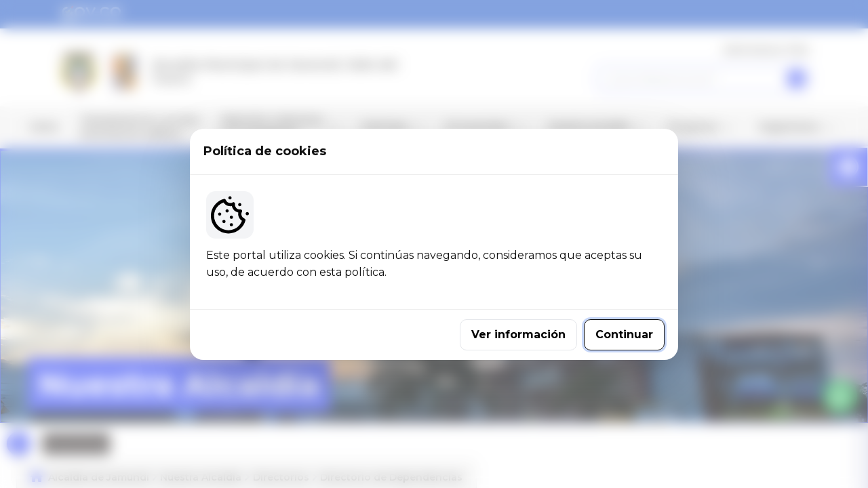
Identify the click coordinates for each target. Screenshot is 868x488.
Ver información (518, 334)
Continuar (624, 334)
